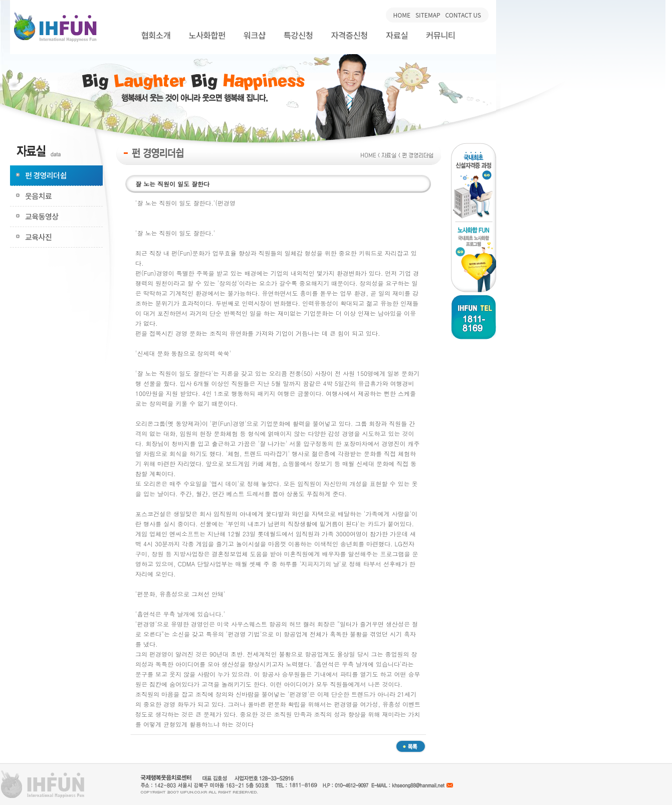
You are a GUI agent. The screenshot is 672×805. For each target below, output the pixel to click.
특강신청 (298, 35)
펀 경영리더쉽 (46, 175)
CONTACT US (463, 15)
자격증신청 (349, 35)
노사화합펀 (207, 35)
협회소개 (156, 35)
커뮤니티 (441, 35)
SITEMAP (428, 15)
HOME (402, 15)
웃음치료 (38, 196)
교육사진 (38, 237)
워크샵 (255, 35)
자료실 (397, 35)
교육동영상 (42, 216)
